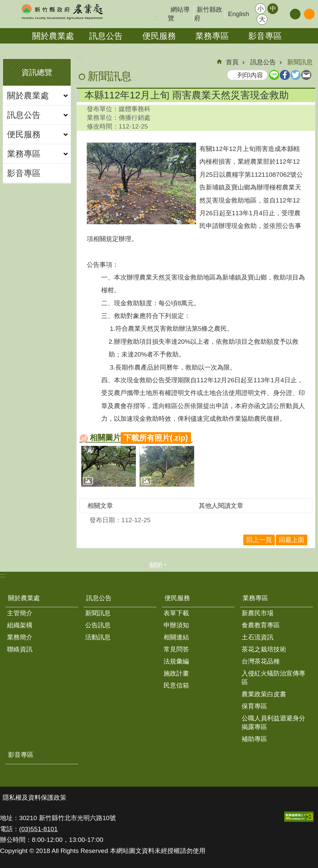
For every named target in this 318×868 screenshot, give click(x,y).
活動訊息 (98, 637)
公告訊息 (98, 625)
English (238, 14)
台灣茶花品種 (261, 661)
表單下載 (176, 613)
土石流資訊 (258, 637)
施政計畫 (176, 673)
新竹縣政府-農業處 (62, 12)
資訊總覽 (37, 72)
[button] (109, 466)
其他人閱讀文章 (221, 506)
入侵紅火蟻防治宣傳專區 (273, 678)
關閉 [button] (156, 565)
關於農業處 (53, 36)
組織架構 (20, 625)
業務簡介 (20, 637)
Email (306, 75)
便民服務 (159, 36)
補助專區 (254, 739)
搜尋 (309, 14)
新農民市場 (258, 613)
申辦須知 (176, 625)
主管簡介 (20, 613)
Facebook (285, 75)
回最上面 (292, 540)
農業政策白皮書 (264, 694)
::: (3, 57)
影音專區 (265, 36)
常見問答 (176, 649)
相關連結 (176, 637)
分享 (295, 14)
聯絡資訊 (20, 649)
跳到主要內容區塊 (4, 4)
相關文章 (100, 506)
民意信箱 (176, 685)
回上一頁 (259, 540)
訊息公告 (106, 36)
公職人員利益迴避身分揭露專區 (273, 723)
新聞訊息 (300, 62)
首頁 (232, 62)
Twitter (296, 75)
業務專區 (212, 36)
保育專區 (254, 706)
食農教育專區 (261, 625)
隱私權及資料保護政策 (35, 798)
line (274, 75)
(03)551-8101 (38, 829)
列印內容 (250, 75)
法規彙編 (176, 661)
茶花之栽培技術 (264, 649)
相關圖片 (105, 438)
